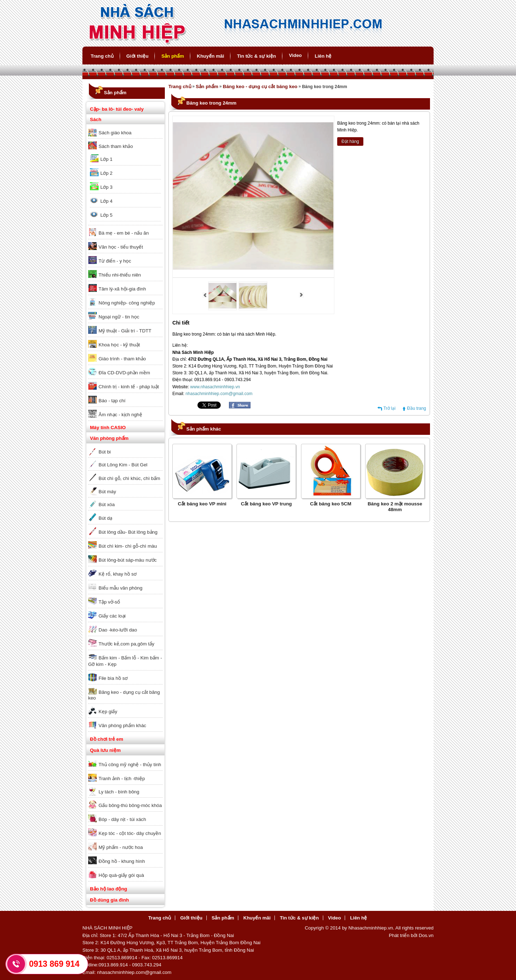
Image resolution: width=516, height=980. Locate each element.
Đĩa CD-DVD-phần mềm (124, 373)
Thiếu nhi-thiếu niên (120, 275)
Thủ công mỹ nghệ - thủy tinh (130, 765)
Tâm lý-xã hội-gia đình (122, 289)
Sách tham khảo (116, 146)
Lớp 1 (106, 159)
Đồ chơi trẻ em (107, 739)
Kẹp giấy (108, 712)
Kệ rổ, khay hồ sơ (118, 574)
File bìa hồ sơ (113, 678)
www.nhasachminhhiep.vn (215, 387)
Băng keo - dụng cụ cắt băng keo (124, 695)
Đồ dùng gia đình (109, 900)
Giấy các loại (112, 616)
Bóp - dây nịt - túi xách (122, 819)
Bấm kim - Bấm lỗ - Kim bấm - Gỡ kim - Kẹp (125, 661)
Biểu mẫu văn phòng (120, 588)
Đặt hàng (350, 141)
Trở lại (390, 408)
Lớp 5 (106, 215)
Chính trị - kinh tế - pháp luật (129, 387)
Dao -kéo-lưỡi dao (118, 630)
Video (295, 55)
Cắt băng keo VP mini (202, 504)
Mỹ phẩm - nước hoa (121, 847)
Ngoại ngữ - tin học (119, 317)
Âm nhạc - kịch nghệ (120, 415)
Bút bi (105, 452)
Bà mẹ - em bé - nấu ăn (124, 233)
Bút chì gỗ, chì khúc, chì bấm (129, 478)
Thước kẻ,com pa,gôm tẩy (126, 644)
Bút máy (107, 492)
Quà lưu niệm (105, 750)
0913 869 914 (54, 964)
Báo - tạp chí (112, 401)
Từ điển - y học (115, 261)
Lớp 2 (106, 173)
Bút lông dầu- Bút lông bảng (128, 532)
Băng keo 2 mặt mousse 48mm (395, 507)
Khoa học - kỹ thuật (119, 345)
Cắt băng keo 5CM (331, 504)
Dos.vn (426, 935)
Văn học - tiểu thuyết (121, 247)
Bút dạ (105, 518)
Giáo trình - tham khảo (122, 359)
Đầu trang (417, 408)
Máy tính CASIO (108, 427)
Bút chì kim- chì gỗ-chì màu (128, 546)
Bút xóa (107, 505)
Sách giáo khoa (115, 133)
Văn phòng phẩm (109, 438)
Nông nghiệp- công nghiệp (127, 303)
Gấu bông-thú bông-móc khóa (130, 805)
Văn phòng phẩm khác (122, 726)
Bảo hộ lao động (109, 889)
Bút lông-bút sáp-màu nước (128, 560)
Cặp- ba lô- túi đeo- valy (117, 109)
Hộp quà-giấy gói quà (121, 875)
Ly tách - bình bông (119, 792)
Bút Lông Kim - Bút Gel (123, 465)
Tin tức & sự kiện (256, 56)
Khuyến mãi (210, 56)
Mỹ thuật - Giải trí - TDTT (125, 331)
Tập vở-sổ (109, 602)
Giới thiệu (138, 56)
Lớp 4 (106, 201)
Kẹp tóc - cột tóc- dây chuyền (130, 833)
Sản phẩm (173, 56)
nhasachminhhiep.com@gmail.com (219, 394)
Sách (96, 119)
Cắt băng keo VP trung (266, 504)
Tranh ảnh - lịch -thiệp (122, 779)
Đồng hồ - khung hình (122, 861)
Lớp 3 (106, 187)
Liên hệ (323, 56)
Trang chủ (102, 56)
